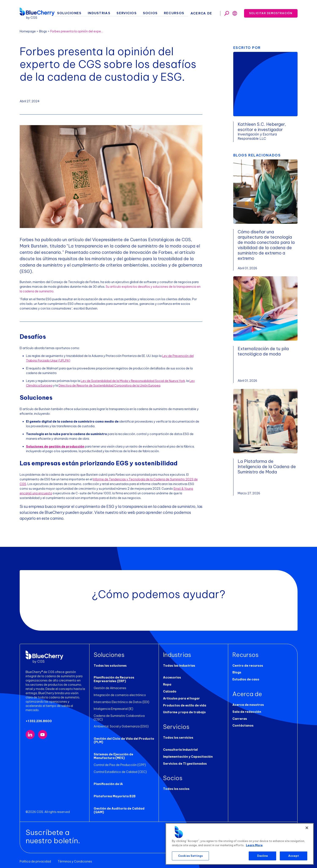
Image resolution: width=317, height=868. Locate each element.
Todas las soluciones (110, 666)
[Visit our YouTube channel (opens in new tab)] (43, 735)
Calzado (170, 691)
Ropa (167, 684)
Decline (263, 856)
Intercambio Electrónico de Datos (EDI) (121, 702)
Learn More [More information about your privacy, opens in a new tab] (254, 845)
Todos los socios (176, 789)
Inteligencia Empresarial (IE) (113, 709)
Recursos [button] (178, 13)
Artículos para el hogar (181, 698)
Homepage (28, 31)
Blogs (43, 31)
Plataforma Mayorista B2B (115, 793)
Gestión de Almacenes (110, 688)
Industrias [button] (110, 13)
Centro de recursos (248, 666)
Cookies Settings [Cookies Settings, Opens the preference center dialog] (190, 856)
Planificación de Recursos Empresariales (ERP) (114, 679)
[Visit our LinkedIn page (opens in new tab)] (30, 735)
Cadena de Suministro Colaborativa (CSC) (124, 716)
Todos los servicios (178, 738)
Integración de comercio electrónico (120, 695)
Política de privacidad (35, 858)
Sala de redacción (247, 712)
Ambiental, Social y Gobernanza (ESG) (121, 723)
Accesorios (172, 677)
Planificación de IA (108, 781)
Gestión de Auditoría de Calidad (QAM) (119, 807)
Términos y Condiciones (75, 858)
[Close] (307, 828)
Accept (294, 856)
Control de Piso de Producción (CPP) (120, 761)
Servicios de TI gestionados (185, 764)
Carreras (240, 719)
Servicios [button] (135, 13)
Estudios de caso (246, 679)
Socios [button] (157, 13)
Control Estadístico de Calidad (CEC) (120, 768)
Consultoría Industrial (180, 750)
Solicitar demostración (271, 13)
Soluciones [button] (82, 13)
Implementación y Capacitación (188, 757)
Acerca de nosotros (248, 705)
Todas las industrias (179, 666)
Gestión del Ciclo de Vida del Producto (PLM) (124, 737)
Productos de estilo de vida (185, 705)
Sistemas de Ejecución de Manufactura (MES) (113, 753)
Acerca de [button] (203, 13)
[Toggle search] (227, 13)
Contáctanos (243, 726)
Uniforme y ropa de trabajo (184, 712)
